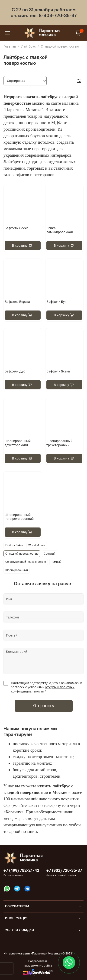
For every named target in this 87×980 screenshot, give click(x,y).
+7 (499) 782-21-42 (21, 870)
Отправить (44, 706)
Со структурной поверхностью (26, 562)
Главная (10, 46)
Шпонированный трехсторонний (59, 443)
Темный (56, 562)
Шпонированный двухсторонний (18, 443)
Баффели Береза (17, 302)
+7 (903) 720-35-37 (64, 870)
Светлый (50, 554)
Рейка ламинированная (60, 230)
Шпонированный (17, 570)
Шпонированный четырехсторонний (19, 517)
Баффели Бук (56, 302)
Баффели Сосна (17, 228)
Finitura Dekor (14, 545)
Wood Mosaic (37, 545)
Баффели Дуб (15, 371)
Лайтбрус (28, 46)
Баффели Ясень (58, 371)
